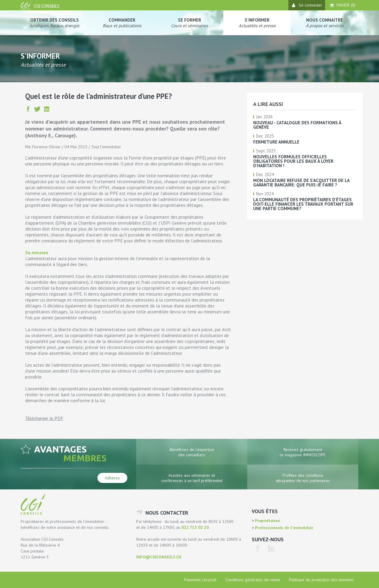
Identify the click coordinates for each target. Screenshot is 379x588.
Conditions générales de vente (253, 580)
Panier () (343, 5)
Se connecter (307, 5)
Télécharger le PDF (44, 418)
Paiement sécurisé (200, 580)
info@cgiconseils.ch (159, 557)
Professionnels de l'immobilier (284, 528)
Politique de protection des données (321, 580)
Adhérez (112, 478)
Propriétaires (267, 521)
